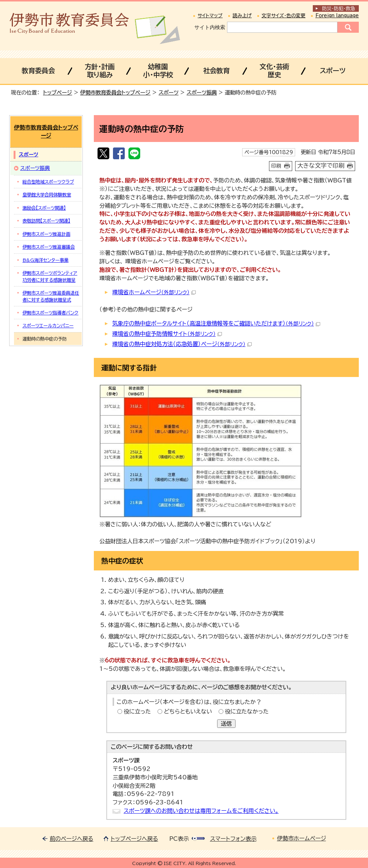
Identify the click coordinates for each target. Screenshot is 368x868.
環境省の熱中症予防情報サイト (167, 334)
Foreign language (337, 16)
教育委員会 (38, 71)
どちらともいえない (188, 712)
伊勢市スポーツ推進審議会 (49, 247)
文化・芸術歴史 (274, 71)
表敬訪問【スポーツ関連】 (46, 221)
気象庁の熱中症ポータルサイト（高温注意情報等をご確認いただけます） (216, 323)
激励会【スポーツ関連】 (44, 208)
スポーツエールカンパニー (48, 325)
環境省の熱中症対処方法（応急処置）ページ (182, 344)
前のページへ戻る (72, 839)
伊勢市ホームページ (302, 838)
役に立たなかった (247, 712)
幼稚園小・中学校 (158, 71)
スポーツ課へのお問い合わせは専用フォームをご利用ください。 (201, 811)
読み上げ (242, 16)
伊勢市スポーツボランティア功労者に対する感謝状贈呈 (50, 276)
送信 (226, 724)
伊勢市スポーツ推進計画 (46, 234)
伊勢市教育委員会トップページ (115, 93)
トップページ (58, 93)
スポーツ (333, 71)
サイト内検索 (210, 27)
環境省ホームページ (154, 292)
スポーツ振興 (202, 93)
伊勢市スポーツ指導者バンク (50, 313)
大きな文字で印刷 (321, 166)
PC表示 (179, 839)
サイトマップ (210, 16)
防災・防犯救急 (339, 9)
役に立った (137, 712)
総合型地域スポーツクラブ (48, 182)
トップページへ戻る (135, 839)
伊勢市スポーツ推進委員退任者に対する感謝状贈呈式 (51, 296)
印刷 (276, 166)
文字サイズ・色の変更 (284, 16)
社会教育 (216, 71)
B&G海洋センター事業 (45, 260)
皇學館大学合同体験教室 (47, 195)
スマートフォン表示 (233, 839)
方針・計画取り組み (100, 71)
